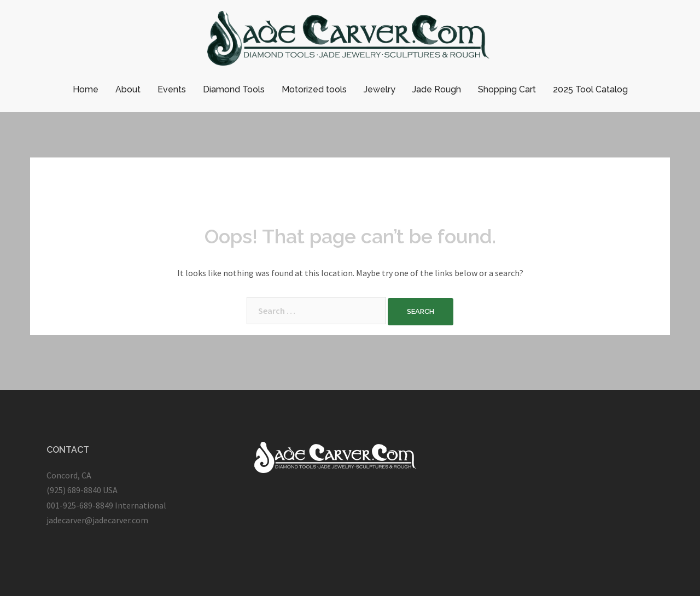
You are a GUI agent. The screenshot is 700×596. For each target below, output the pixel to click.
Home (86, 89)
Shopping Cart (507, 89)
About (128, 89)
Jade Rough (437, 89)
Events (172, 89)
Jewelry (380, 89)
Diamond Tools (234, 89)
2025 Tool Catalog (590, 89)
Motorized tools (314, 89)
